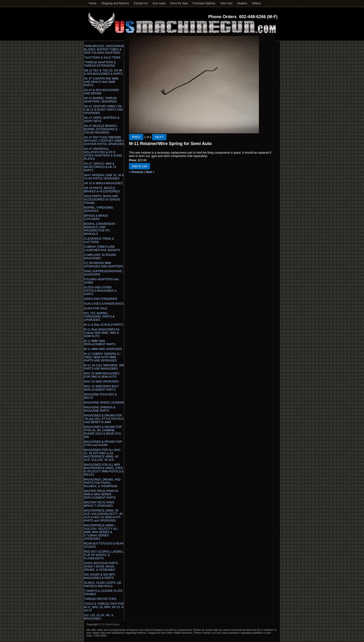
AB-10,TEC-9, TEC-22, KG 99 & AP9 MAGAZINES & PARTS (103, 72)
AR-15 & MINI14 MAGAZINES (103, 183)
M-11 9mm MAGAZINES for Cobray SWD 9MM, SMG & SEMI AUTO (102, 333)
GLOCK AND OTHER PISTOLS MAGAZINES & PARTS (100, 291)
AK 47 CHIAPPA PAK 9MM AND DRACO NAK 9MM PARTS (101, 82)
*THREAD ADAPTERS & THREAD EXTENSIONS (100, 64)
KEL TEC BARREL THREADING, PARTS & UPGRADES (99, 317)
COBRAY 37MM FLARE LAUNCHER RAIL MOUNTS (102, 248)
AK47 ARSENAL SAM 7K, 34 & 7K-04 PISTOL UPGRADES (104, 177)
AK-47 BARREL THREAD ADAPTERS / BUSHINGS (100, 100)
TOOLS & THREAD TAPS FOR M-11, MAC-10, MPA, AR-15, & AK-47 (104, 607)
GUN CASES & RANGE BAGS (104, 304)
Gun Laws (159, 3)
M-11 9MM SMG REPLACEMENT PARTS (100, 343)
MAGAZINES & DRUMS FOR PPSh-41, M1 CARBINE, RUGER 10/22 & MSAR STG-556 (103, 432)
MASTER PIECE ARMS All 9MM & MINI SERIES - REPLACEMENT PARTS (101, 494)
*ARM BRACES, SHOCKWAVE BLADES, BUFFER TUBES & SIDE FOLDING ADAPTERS (104, 49)
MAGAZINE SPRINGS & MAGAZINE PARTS (100, 409)
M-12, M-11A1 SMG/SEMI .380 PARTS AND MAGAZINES (104, 367)
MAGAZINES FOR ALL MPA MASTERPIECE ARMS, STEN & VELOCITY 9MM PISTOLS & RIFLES (104, 470)
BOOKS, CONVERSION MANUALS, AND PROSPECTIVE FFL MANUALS (100, 229)
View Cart (226, 3)
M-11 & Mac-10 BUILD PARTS (104, 325)
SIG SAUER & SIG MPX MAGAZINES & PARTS (100, 576)
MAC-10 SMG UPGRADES (101, 382)
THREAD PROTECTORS (100, 599)
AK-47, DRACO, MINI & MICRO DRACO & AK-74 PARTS (100, 167)
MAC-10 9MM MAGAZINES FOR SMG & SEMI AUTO (102, 375)
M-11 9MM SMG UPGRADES (103, 349)
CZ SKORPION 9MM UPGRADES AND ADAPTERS (104, 265)
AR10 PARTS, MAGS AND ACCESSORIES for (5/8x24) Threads (102, 200)
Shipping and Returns (115, 3)
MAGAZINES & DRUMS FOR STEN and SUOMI (103, 443)
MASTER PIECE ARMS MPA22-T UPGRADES (99, 504)
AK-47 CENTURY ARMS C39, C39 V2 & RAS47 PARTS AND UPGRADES (104, 110)
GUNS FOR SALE (96, 308)
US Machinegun (110, 624)
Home (93, 3)
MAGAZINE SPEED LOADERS (104, 403)
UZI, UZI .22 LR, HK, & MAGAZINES (99, 617)
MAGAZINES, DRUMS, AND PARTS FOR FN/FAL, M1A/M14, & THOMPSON (102, 483)
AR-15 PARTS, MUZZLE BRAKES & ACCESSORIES (102, 190)
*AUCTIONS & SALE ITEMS (102, 58)
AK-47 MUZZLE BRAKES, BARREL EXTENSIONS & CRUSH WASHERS (101, 129)
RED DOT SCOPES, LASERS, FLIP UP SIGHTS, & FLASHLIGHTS (104, 555)
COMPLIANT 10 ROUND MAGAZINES (100, 257)
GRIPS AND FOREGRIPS (101, 299)
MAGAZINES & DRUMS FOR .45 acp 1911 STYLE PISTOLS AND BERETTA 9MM (104, 419)
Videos (256, 3)
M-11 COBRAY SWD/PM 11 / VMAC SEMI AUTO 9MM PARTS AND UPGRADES (103, 357)
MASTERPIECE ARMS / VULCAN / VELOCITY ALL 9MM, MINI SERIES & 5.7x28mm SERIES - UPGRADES (101, 532)
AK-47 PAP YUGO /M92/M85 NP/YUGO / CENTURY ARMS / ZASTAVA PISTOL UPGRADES (104, 141)
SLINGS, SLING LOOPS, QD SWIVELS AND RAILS (103, 584)
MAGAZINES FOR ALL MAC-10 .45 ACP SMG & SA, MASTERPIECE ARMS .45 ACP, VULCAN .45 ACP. (103, 455)
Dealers (242, 3)
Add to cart (139, 166)
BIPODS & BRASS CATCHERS (96, 217)
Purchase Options (204, 3)
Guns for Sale (179, 3)
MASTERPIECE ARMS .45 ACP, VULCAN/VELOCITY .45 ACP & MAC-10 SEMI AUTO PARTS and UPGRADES (103, 516)
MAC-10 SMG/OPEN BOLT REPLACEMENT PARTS (102, 388)
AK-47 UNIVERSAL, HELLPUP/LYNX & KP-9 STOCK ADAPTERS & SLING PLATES (103, 154)
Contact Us (141, 3)
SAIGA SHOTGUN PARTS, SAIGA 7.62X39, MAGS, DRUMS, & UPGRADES (101, 566)
